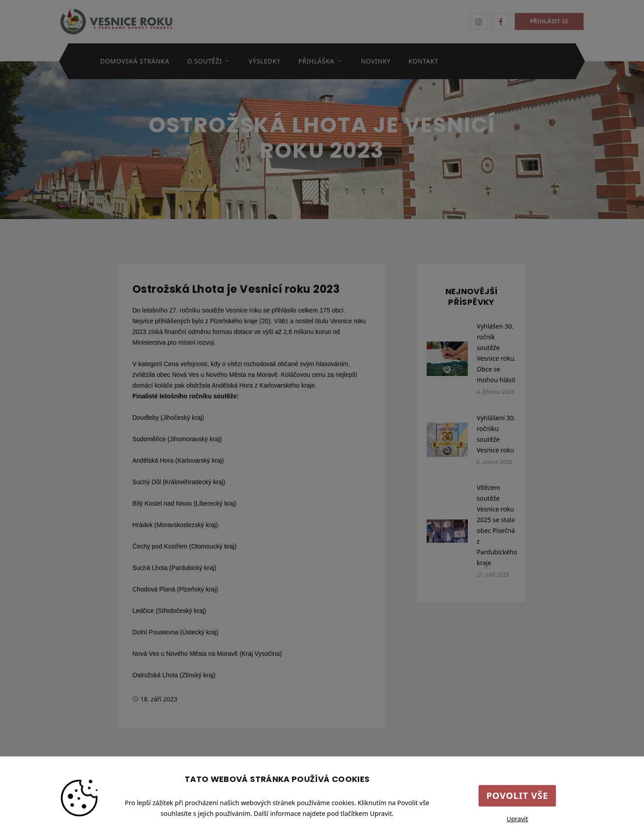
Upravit (517, 819)
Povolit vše (517, 796)
